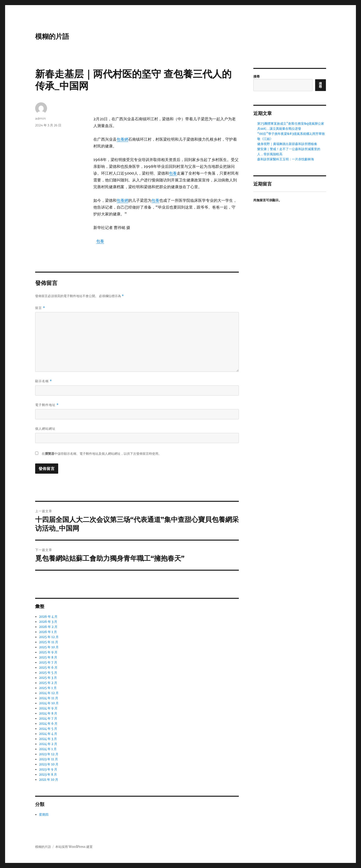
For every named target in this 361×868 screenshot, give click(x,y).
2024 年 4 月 (48, 734)
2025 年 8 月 (48, 657)
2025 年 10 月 (49, 647)
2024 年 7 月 (48, 718)
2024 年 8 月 (48, 713)
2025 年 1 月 (48, 688)
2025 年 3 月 (48, 678)
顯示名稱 (44, 381)
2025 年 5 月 (48, 673)
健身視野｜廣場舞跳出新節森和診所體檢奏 (287, 144)
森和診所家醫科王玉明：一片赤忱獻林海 (286, 159)
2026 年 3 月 (48, 622)
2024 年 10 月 (49, 703)
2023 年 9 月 (48, 769)
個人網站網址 (45, 429)
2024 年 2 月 (48, 744)
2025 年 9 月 (48, 652)
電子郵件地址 (47, 405)
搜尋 (257, 77)
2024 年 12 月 (49, 693)
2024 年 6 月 (48, 724)
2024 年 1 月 (48, 749)
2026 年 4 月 (48, 617)
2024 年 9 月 (48, 708)
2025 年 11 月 (49, 642)
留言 (40, 308)
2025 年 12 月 (49, 637)
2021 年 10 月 (49, 780)
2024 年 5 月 (48, 729)
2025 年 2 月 (48, 683)
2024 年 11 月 (49, 698)
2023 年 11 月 (48, 759)
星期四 (44, 815)
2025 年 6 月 (48, 668)
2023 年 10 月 (49, 764)
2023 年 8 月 (48, 775)
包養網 (122, 139)
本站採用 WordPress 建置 (74, 847)
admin (40, 118)
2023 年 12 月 (49, 754)
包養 (173, 173)
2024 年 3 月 (48, 739)
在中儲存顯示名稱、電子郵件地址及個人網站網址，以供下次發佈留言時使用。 (102, 454)
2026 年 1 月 (48, 632)
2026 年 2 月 (48, 627)
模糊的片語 (52, 36)
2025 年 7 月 (48, 662)
